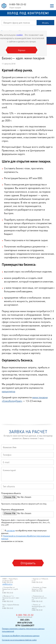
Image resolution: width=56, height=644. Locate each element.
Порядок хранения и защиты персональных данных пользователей (23, 630)
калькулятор (9, 391)
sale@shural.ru (7, 584)
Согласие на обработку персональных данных (21, 636)
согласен (11, 530)
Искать (45, 23)
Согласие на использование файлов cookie (19, 640)
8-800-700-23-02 (18, 4)
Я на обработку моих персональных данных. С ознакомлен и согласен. (26, 536)
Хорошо (22, 50)
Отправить (28, 563)
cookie (20, 35)
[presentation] (24, 551)
